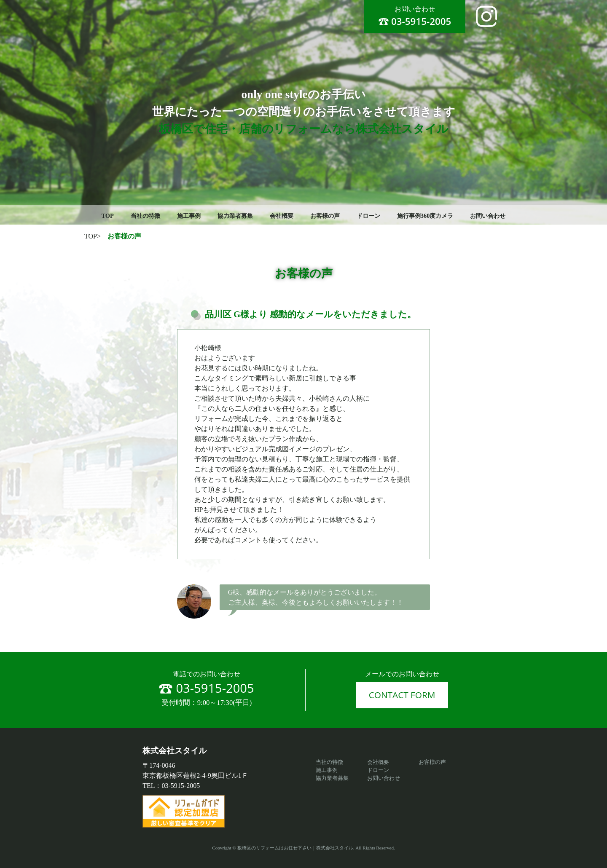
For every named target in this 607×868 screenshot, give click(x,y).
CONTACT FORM (402, 695)
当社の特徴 (145, 216)
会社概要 (282, 216)
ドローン (368, 216)
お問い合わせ (488, 216)
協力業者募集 (235, 216)
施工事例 (189, 216)
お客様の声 (325, 216)
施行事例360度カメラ (425, 216)
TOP (108, 216)
